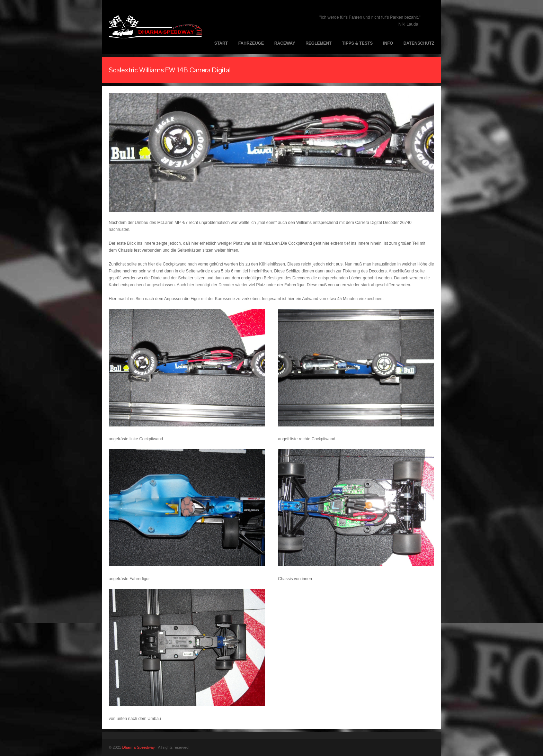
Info (388, 43)
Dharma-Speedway (139, 747)
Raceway (285, 43)
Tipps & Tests (358, 43)
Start (221, 43)
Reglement (318, 43)
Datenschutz (419, 43)
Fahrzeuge (251, 43)
